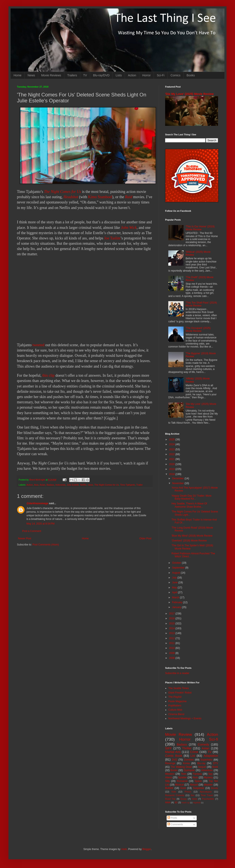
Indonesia (60, 485)
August (176, 573)
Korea (186, 763)
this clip (48, 375)
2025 (172, 439)
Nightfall (197, 803)
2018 (172, 474)
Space (198, 781)
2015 (172, 624)
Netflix (83, 485)
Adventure (207, 770)
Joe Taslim (112, 238)
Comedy (203, 744)
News (31, 75)
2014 (172, 628)
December (178, 478)
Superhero (206, 760)
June (175, 582)
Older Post (145, 538)
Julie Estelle (73, 485)
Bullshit (169, 788)
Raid (129, 197)
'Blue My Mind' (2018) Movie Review (192, 536)
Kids (174, 792)
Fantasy (197, 774)
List (193, 756)
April (175, 592)
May (175, 588)
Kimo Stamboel (100, 197)
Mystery (208, 777)
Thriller (187, 748)
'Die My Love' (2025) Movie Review (189, 94)
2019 (172, 469)
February (178, 602)
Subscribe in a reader (177, 673)
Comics (176, 75)
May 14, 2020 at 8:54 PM (40, 524)
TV (85, 75)
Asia (36, 485)
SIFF (168, 748)
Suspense (198, 788)
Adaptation (211, 756)
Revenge (170, 763)
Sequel (202, 767)
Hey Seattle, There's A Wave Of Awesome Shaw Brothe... (189, 505)
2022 (172, 454)
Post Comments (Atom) (46, 545)
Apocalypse (206, 792)
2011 (172, 643)
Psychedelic (208, 799)
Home (17, 75)
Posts (172, 818)
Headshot (71, 197)
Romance (182, 781)
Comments (175, 824)
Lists (119, 75)
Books (191, 75)
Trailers (72, 75)
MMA (168, 802)
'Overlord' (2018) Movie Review (189, 541)
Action (132, 75)
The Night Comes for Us (63, 192)
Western (170, 774)
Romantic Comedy (175, 795)
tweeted (38, 345)
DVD (175, 760)
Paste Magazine (177, 701)
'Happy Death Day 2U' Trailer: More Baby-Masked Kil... (191, 497)
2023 (172, 449)
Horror (147, 75)
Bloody (215, 788)
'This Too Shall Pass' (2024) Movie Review (201, 304)
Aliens (169, 777)
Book (215, 767)
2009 (172, 653)
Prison (188, 792)
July (175, 578)
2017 (172, 614)
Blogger (147, 849)
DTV (216, 763)
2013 (172, 633)
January (177, 607)
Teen (184, 774)
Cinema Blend (176, 714)
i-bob (124, 849)
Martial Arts (173, 752)
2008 (172, 658)
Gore (183, 788)
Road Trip (170, 799)
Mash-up (185, 803)
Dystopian (189, 770)
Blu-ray (201, 763)
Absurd (194, 785)
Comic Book (174, 756)
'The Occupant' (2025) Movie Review (198, 330)
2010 (172, 648)
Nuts (195, 777)
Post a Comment (32, 531)
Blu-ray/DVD (101, 75)
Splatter (182, 777)
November (178, 483)
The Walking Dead (181, 767)
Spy (211, 774)
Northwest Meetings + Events (185, 718)
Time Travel (207, 795)
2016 (172, 618)
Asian (42, 485)
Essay (184, 799)
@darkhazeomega (37, 503)
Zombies (189, 760)
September (179, 568)
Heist (194, 799)
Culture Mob (175, 710)
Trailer (140, 485)
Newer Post (25, 538)
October (177, 563)
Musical (179, 785)
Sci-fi (214, 739)
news (91, 485)
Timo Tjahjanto (128, 485)
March (176, 597)
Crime (194, 752)
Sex (193, 795)
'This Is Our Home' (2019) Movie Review (200, 228)
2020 (172, 464)
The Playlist (175, 697)
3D (176, 802)
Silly (167, 781)
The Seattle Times (179, 688)
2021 (172, 459)
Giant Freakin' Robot (180, 693)
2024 (172, 444)
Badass (50, 485)
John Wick (129, 228)
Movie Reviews (51, 75)
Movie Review (179, 734)
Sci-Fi (161, 75)
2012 (172, 638)
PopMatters (175, 706)
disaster (208, 785)
